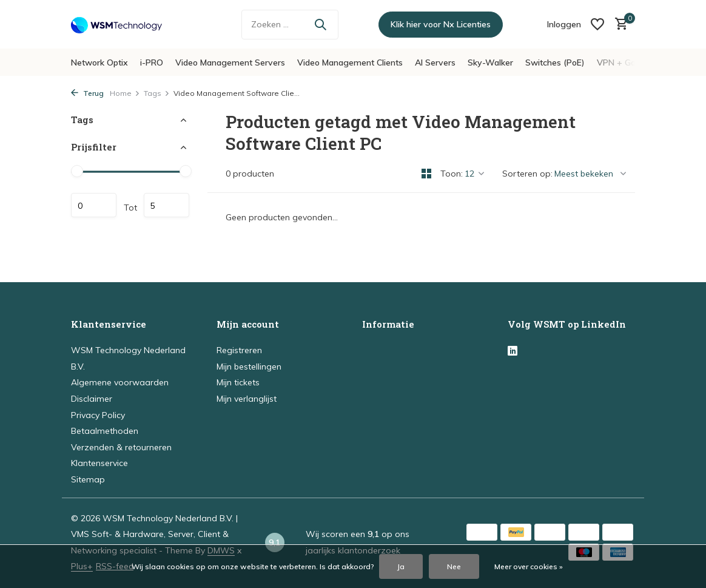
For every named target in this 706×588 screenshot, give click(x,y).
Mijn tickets (238, 382)
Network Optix (99, 63)
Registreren (239, 350)
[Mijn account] (564, 24)
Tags (157, 93)
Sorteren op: (527, 174)
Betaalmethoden (105, 431)
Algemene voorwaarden (120, 382)
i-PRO (152, 63)
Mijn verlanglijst (247, 399)
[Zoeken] (290, 25)
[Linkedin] (513, 351)
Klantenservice (99, 463)
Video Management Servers (230, 63)
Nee (454, 566)
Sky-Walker (490, 63)
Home (125, 93)
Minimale (94, 205)
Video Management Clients (350, 63)
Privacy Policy (98, 415)
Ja (401, 566)
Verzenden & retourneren (121, 447)
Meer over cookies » (529, 566)
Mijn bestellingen (249, 367)
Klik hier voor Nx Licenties (441, 24)
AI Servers (435, 63)
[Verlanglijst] (597, 24)
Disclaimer (92, 399)
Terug (87, 93)
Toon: (452, 174)
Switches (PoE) (555, 63)
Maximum (166, 205)
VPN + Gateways (631, 63)
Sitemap (88, 479)
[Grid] (426, 174)
